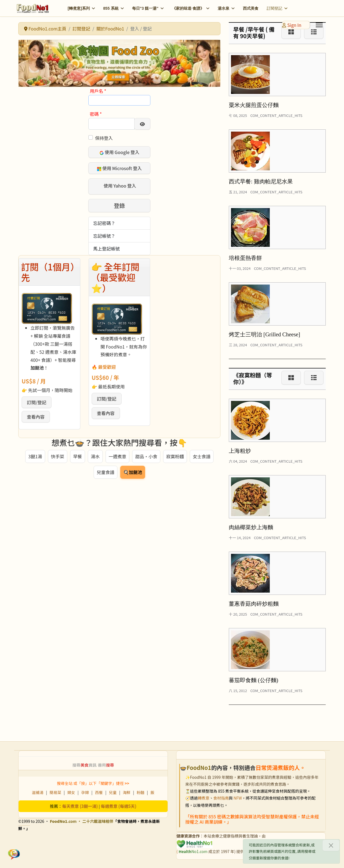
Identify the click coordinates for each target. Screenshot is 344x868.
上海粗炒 (240, 451)
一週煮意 (117, 456)
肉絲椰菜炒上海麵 (251, 527)
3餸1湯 (35, 456)
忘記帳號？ (104, 236)
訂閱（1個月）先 (48, 272)
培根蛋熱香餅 (245, 258)
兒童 (113, 792)
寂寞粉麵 (175, 456)
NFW (238, 798)
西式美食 (251, 8)
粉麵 (140, 792)
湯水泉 (224, 8)
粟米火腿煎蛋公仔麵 (254, 105)
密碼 (96, 114)
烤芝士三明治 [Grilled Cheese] (265, 334)
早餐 (78, 456)
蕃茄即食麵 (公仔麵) (253, 680)
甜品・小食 (146, 456)
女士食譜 (202, 456)
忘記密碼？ (104, 223)
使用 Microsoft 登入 (119, 168)
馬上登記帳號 (106, 249)
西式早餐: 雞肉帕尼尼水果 (261, 181)
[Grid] (291, 378)
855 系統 (111, 8)
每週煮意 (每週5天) (119, 806)
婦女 (71, 792)
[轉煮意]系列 (79, 8)
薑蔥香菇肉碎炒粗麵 (254, 604)
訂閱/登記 (37, 402)
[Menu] (319, 25)
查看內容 (36, 417)
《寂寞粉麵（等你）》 (253, 378)
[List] (314, 378)
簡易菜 (55, 792)
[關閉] (331, 845)
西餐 (99, 792)
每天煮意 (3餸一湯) (80, 806)
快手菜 (58, 456)
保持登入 (104, 138)
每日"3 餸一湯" (145, 8)
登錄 (119, 205)
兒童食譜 (106, 472)
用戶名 (98, 91)
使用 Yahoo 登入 (119, 186)
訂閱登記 (274, 8)
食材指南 (221, 798)
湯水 (95, 456)
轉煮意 (204, 798)
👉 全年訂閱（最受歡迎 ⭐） (115, 277)
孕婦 (85, 792)
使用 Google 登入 (120, 152)
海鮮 (127, 792)
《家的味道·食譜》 (188, 8)
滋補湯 (38, 792)
